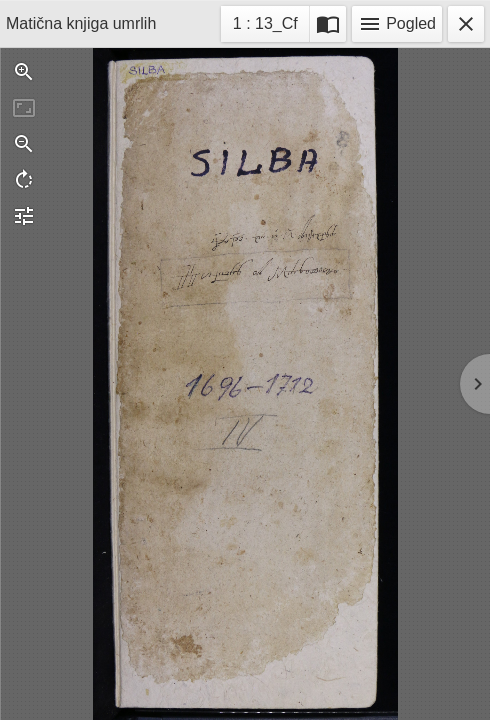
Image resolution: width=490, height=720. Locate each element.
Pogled (397, 24)
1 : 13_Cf (265, 26)
